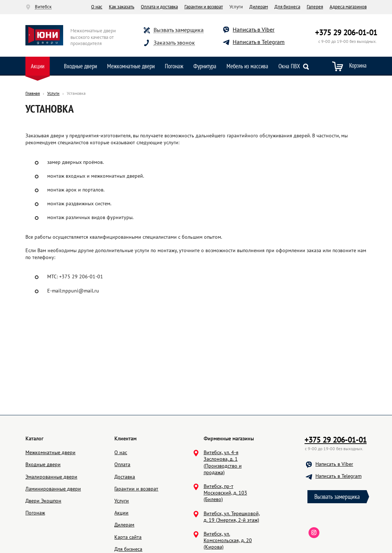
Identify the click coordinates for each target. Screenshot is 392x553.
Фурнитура (205, 66)
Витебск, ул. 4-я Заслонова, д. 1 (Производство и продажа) (223, 497)
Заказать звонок (174, 43)
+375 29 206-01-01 (346, 33)
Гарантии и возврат (204, 7)
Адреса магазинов (348, 7)
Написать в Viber (254, 29)
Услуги (122, 535)
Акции (38, 66)
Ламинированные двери (53, 523)
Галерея (315, 7)
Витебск (43, 7)
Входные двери (80, 66)
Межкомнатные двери (131, 66)
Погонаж (174, 66)
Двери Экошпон (43, 535)
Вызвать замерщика (179, 30)
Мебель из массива (247, 66)
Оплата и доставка (159, 7)
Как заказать (122, 7)
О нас (97, 7)
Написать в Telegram (259, 42)
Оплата (122, 499)
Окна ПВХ (289, 66)
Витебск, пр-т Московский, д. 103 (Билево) (225, 527)
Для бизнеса (287, 7)
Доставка (125, 511)
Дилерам (259, 7)
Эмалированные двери (51, 511)
